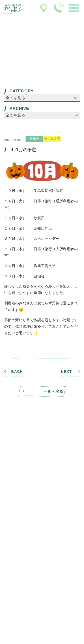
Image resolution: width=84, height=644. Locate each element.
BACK (17, 372)
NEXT (66, 372)
